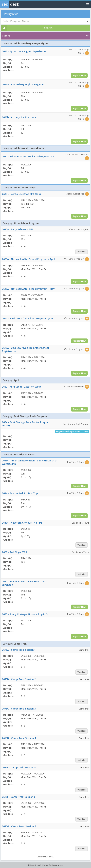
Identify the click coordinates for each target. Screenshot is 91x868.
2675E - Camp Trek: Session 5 (19, 767)
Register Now (79, 75)
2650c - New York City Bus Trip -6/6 (22, 523)
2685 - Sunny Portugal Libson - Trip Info (25, 614)
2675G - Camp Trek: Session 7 (19, 826)
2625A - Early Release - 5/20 (18, 229)
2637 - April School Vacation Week (21, 387)
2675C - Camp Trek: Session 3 (19, 709)
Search (48, 28)
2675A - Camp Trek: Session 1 (19, 650)
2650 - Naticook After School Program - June (28, 318)
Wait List (82, 252)
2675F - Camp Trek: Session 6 (19, 797)
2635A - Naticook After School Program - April (28, 259)
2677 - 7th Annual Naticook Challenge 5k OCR (28, 156)
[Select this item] (87, 53)
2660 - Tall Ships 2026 (14, 552)
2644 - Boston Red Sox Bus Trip (20, 493)
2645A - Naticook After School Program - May (28, 289)
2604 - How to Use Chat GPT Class (21, 194)
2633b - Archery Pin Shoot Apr (19, 117)
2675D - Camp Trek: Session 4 (19, 738)
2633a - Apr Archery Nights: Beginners (24, 84)
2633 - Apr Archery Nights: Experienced (24, 51)
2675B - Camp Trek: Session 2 (19, 679)
